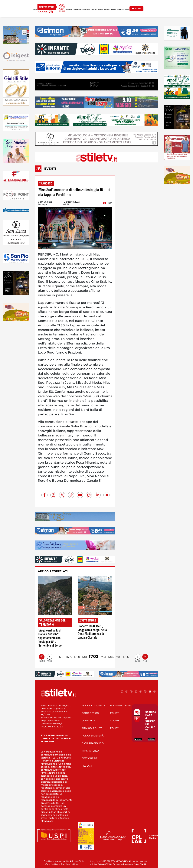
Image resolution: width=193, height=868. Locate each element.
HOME (35, 9)
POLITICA (94, 9)
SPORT (127, 9)
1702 (94, 656)
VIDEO (136, 9)
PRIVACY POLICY (92, 728)
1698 (61, 657)
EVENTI (113, 9)
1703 (103, 657)
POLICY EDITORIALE (93, 705)
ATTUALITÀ (86, 9)
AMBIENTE (120, 9)
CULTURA (107, 9)
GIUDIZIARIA (77, 9)
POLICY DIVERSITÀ (93, 736)
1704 (111, 657)
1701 (84, 657)
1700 (77, 657)
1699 (69, 657)
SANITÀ (100, 9)
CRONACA (69, 9)
